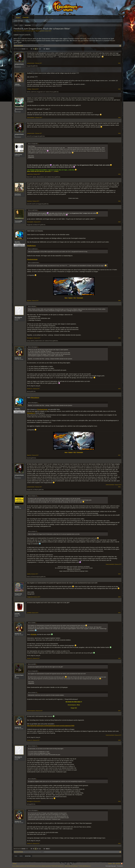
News (66, 298)
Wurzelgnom (18, 317)
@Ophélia (34, 634)
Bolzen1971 (29, 177)
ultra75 (34, 204)
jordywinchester (19, 65)
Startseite (118, 864)
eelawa (28, 577)
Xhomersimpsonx (36, 577)
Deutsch (15, 864)
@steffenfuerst (31, 246)
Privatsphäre (120, 866)
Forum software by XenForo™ (51, 866)
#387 (119, 222)
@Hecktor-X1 (31, 413)
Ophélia (29, 92)
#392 (119, 487)
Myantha (38, 31)
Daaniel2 (29, 458)
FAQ (75, 298)
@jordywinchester (32, 259)
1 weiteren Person (49, 92)
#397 (119, 711)
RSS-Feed (122, 864)
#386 (119, 201)
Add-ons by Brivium (78, 866)
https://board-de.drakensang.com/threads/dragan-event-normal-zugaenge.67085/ (51, 726)
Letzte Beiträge (19, 21)
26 (44, 49)
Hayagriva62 (30, 66)
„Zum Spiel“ (18, 43)
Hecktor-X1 (18, 358)
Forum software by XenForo (25, 866)
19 (33, 49)
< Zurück (23, 49)
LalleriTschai (34, 92)
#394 (119, 597)
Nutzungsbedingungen (111, 866)
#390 (119, 389)
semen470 (29, 136)
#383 (119, 118)
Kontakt (110, 864)
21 (38, 49)
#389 (119, 338)
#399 (119, 801)
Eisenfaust (18, 194)
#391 (119, 455)
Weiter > (48, 49)
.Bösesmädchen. (19, 110)
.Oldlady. (17, 84)
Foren (18, 18)
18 (31, 49)
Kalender (26, 17)
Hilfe (114, 864)
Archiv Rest (28, 31)
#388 (119, 301)
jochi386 (17, 614)
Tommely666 (18, 221)
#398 (119, 740)
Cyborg (28, 341)
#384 (119, 133)
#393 (119, 574)
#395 (119, 613)
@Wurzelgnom (35, 398)
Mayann (37, 489)
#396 (119, 658)
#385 (119, 174)
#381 (119, 63)
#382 (119, 89)
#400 (119, 843)
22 (40, 49)
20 (36, 49)
